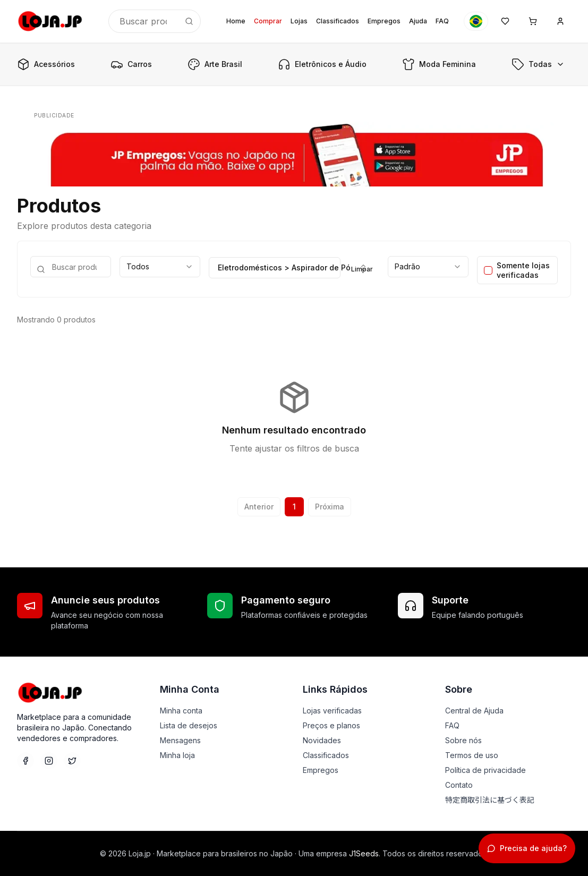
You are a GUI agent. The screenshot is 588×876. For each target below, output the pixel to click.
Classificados (338, 21)
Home (236, 21)
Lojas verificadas (332, 711)
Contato (459, 785)
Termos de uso (472, 755)
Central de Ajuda (474, 711)
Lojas (299, 21)
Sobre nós (463, 740)
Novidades (322, 740)
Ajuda (418, 21)
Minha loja (177, 755)
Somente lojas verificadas (523, 270)
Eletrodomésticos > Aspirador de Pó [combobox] (279, 267)
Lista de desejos (189, 725)
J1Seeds (364, 853)
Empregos (384, 21)
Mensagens (180, 740)
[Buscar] (189, 21)
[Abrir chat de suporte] (527, 848)
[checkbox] (488, 270)
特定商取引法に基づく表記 (490, 800)
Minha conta (181, 711)
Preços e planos (331, 725)
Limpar (362, 269)
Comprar (268, 21)
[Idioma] (476, 21)
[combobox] (160, 267)
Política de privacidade (485, 770)
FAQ (442, 21)
